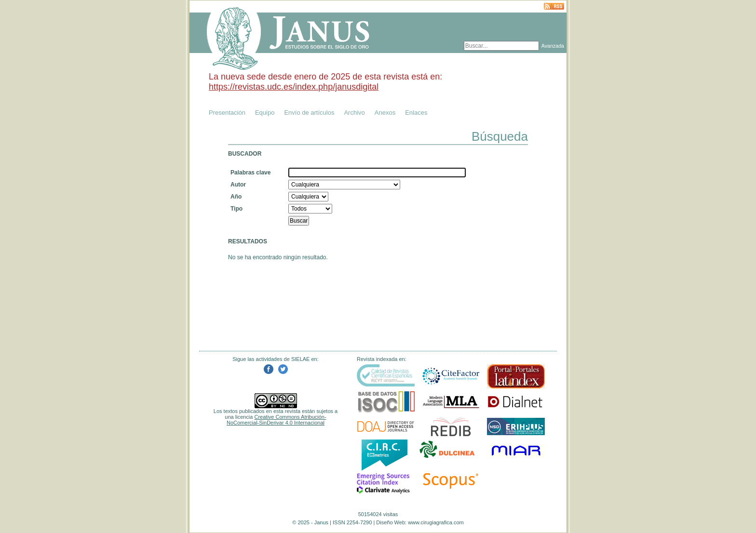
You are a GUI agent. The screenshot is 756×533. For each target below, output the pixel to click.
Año (236, 197)
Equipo (265, 113)
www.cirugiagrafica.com (436, 522)
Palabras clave (250, 173)
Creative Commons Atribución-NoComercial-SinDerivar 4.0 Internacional (277, 420)
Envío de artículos (309, 113)
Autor (238, 185)
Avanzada (553, 46)
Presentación (227, 113)
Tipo (236, 209)
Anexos (385, 113)
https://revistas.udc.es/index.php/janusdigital (294, 87)
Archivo (354, 113)
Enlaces (416, 113)
